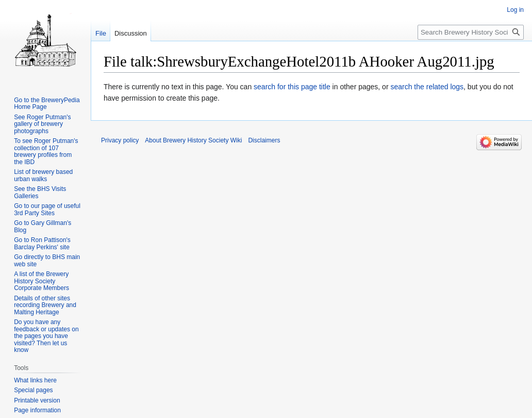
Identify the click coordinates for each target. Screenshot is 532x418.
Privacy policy (120, 140)
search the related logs (427, 87)
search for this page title (292, 87)
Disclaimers (264, 140)
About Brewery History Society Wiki (193, 140)
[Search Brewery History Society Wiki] (471, 32)
